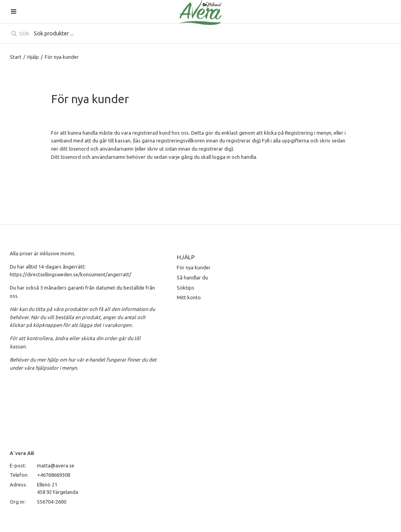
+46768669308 (54, 475)
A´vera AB (22, 453)
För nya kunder (194, 267)
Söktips (186, 288)
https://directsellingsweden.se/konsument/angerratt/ (70, 274)
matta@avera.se (56, 465)
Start (16, 57)
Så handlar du (192, 277)
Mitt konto (189, 297)
